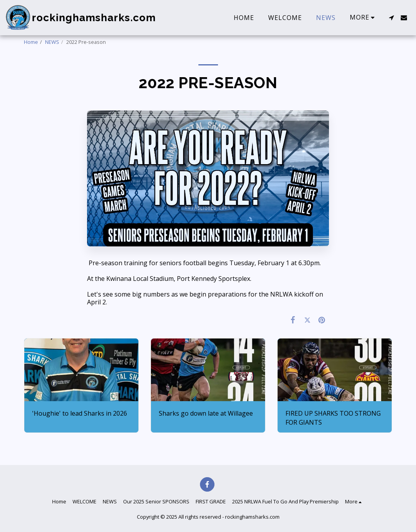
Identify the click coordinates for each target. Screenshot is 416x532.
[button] (391, 18)
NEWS (52, 42)
